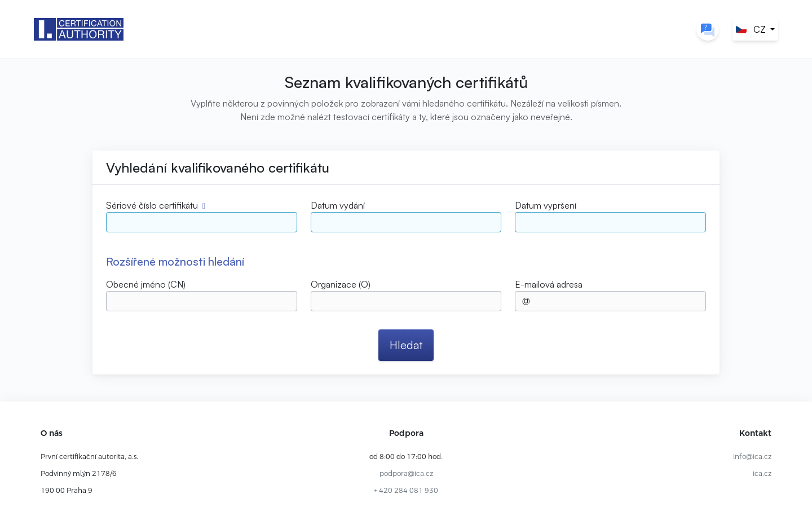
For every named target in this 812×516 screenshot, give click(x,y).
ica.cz (762, 474)
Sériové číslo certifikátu (152, 205)
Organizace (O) (341, 284)
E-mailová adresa (549, 284)
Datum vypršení (546, 205)
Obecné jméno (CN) (146, 284)
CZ (751, 29)
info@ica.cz (752, 457)
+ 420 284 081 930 (406, 491)
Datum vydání (338, 205)
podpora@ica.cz (406, 474)
